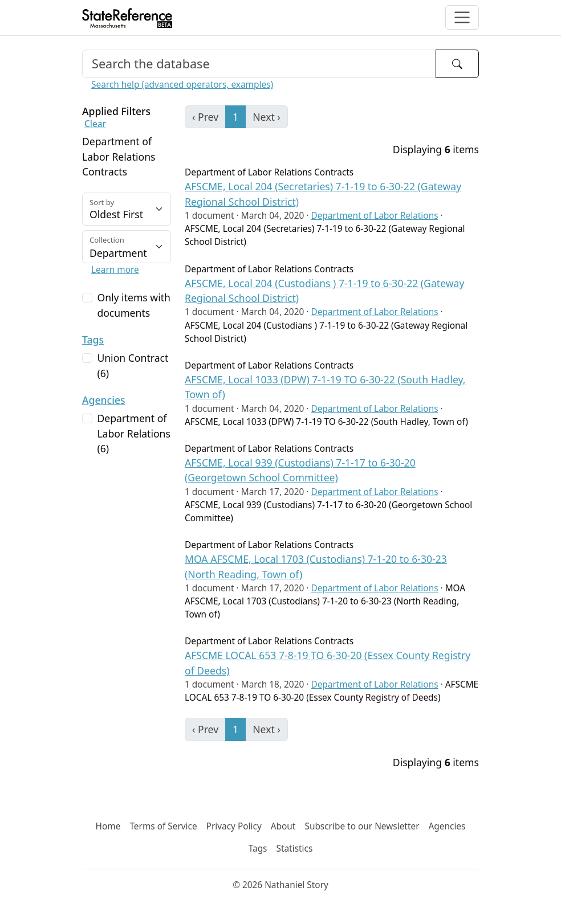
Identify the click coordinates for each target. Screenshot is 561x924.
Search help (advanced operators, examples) (182, 85)
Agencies (104, 400)
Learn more (115, 270)
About (283, 826)
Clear (95, 124)
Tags (93, 340)
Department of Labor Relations (374, 216)
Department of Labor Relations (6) (134, 433)
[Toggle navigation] (462, 17)
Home (108, 826)
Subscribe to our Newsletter (362, 826)
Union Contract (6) (133, 365)
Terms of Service (163, 826)
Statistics (294, 849)
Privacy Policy (234, 826)
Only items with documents (134, 305)
